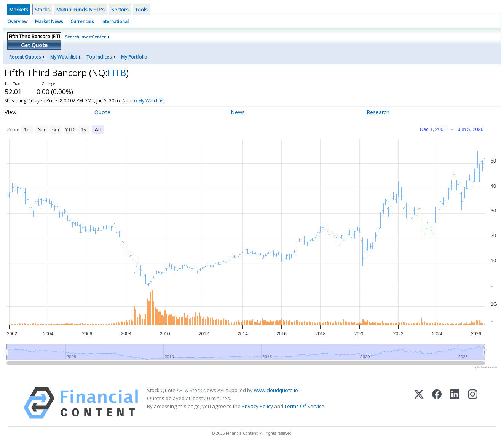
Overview (17, 22)
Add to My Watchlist (157, 101)
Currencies (82, 22)
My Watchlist (64, 57)
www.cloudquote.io (276, 390)
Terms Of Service (304, 406)
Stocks (42, 10)
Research (378, 112)
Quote (102, 112)
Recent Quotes (25, 57)
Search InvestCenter (85, 37)
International (115, 22)
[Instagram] (473, 403)
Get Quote (34, 45)
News (238, 112)
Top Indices (99, 57)
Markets (19, 10)
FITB (117, 73)
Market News (49, 22)
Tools (141, 10)
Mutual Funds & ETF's (81, 10)
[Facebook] (437, 403)
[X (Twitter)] (419, 403)
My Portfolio (134, 57)
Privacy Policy (257, 406)
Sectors (120, 10)
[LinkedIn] (455, 403)
